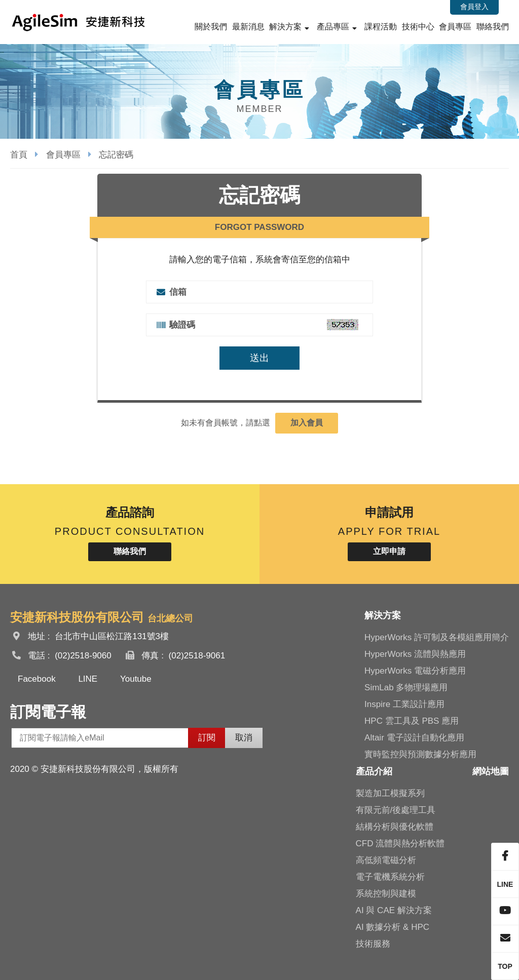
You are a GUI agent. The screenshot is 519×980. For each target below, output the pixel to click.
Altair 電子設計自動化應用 (414, 738)
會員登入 (474, 7)
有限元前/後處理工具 (396, 810)
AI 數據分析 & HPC (393, 927)
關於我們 (211, 27)
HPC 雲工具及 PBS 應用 (412, 721)
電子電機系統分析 (390, 877)
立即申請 (389, 551)
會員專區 (455, 27)
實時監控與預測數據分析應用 (420, 754)
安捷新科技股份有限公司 (79, 22)
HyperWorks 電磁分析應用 (415, 671)
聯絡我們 (493, 27)
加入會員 (307, 423)
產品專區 (333, 27)
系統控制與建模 (386, 894)
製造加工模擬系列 (390, 793)
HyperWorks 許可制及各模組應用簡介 (437, 637)
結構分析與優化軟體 (395, 827)
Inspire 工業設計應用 (404, 704)
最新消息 (248, 27)
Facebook (37, 679)
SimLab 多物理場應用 (406, 688)
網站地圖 (491, 771)
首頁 (19, 155)
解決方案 (285, 27)
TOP (505, 966)
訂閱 (207, 738)
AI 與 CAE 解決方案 (394, 910)
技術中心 (418, 27)
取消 (244, 738)
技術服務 (373, 944)
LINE (88, 679)
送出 (259, 358)
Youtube (136, 679)
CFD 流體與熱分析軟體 (400, 844)
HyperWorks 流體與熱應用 (415, 654)
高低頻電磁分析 (386, 860)
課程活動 (381, 27)
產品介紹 (374, 771)
